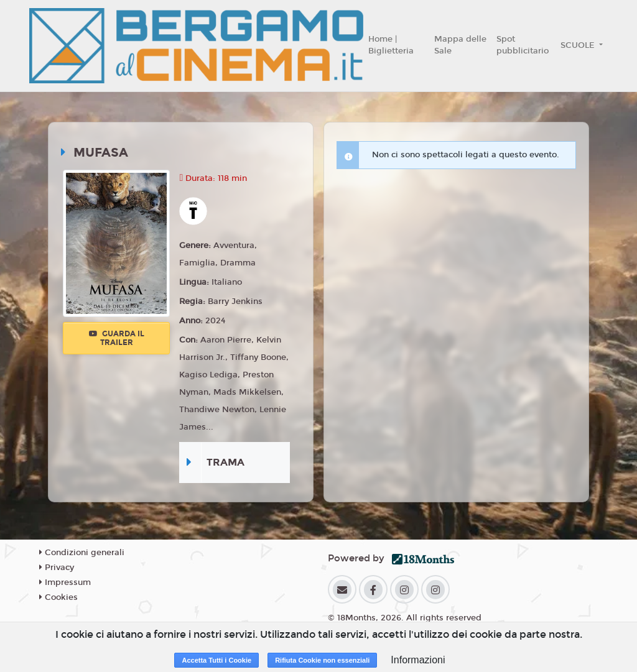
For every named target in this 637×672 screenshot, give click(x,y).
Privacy (57, 568)
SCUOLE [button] (579, 45)
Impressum (65, 582)
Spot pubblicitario (523, 45)
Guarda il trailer (117, 338)
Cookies (58, 597)
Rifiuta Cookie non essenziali (322, 660)
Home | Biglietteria (391, 45)
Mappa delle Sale (460, 45)
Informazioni (418, 660)
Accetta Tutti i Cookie (216, 660)
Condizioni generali (82, 553)
